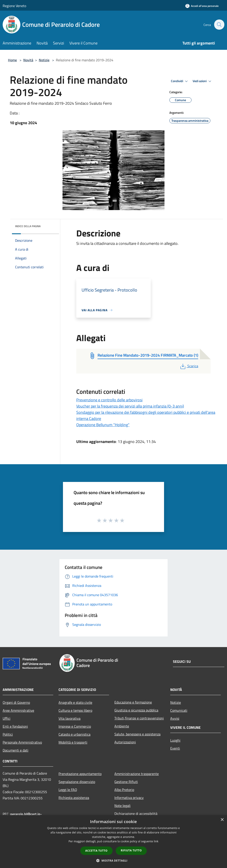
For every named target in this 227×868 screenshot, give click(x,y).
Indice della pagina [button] (28, 226)
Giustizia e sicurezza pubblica (136, 710)
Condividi (180, 81)
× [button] (222, 820)
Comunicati (179, 710)
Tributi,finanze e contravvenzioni (139, 718)
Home (12, 60)
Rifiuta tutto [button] (131, 850)
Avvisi (175, 718)
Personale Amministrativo (22, 742)
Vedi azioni (203, 81)
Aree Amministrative (18, 710)
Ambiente (122, 726)
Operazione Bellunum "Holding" (103, 425)
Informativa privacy (129, 798)
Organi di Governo (16, 702)
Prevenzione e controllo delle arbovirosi (109, 400)
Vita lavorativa (69, 718)
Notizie (44, 60)
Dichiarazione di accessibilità (136, 814)
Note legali (122, 806)
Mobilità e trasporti (73, 742)
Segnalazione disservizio (77, 782)
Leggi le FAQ (68, 790)
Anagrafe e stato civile (75, 702)
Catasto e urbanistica (74, 734)
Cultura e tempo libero (75, 710)
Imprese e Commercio (75, 726)
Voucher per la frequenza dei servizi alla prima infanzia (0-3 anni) (130, 406)
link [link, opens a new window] (156, 841)
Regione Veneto (14, 6)
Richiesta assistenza (74, 798)
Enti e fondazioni (15, 726)
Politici (8, 734)
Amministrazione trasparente (137, 774)
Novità (28, 60)
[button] (113, 860)
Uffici (7, 718)
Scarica (189, 366)
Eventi (175, 748)
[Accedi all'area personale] (202, 6)
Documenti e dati (16, 750)
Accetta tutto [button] (96, 851)
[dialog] (113, 842)
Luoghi (175, 740)
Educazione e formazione (133, 702)
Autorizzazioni (125, 742)
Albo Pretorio (124, 790)
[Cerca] (219, 25)
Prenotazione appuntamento (80, 774)
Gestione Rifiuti (126, 782)
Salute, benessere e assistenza (137, 734)
